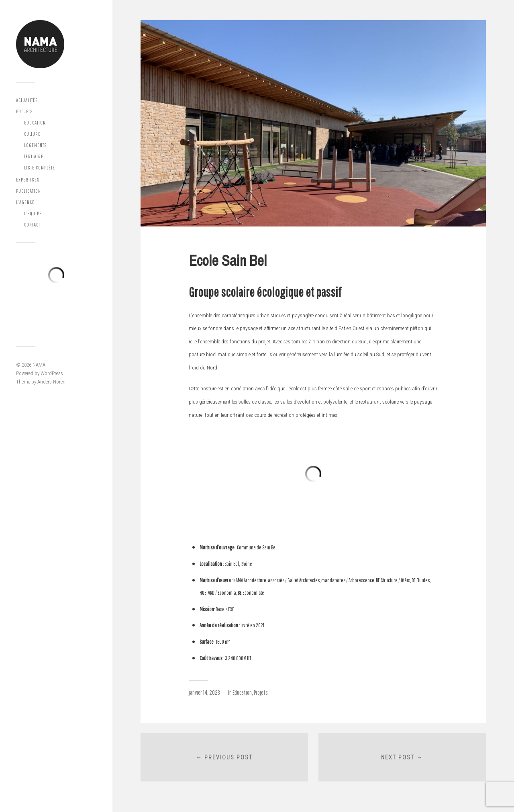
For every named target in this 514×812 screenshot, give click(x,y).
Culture (32, 134)
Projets (24, 111)
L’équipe (33, 213)
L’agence (25, 202)
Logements (36, 145)
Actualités (27, 100)
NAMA (39, 365)
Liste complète (40, 168)
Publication (29, 191)
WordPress (52, 373)
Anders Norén (51, 382)
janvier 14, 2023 (204, 692)
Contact (32, 225)
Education (35, 123)
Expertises (28, 180)
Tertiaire (34, 156)
